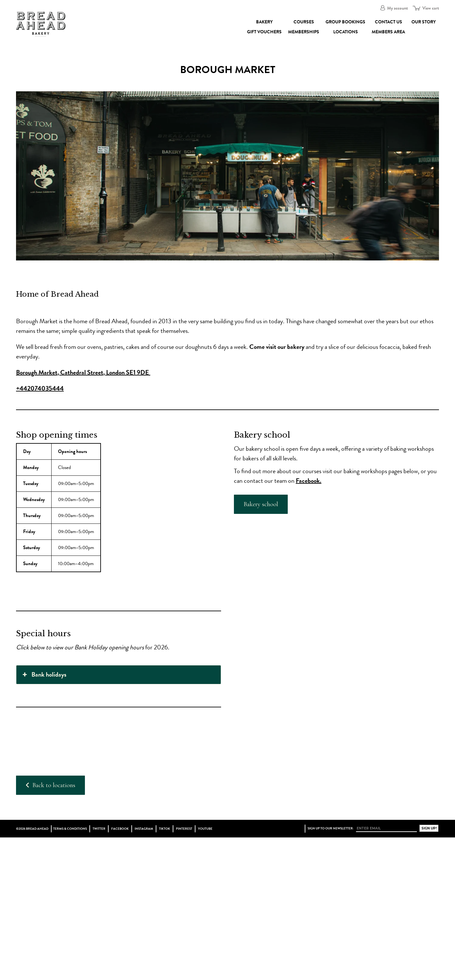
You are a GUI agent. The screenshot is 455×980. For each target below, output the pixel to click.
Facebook (120, 829)
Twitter (99, 829)
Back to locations (50, 785)
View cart (431, 8)
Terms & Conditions (70, 829)
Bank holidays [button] (44, 675)
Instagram (144, 829)
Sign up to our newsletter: (331, 828)
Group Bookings (345, 22)
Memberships (304, 32)
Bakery (264, 22)
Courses (304, 22)
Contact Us (389, 22)
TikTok (165, 829)
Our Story (424, 22)
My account (397, 8)
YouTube (205, 829)
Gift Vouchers (264, 32)
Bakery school (261, 504)
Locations (346, 32)
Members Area (388, 32)
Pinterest (184, 829)
